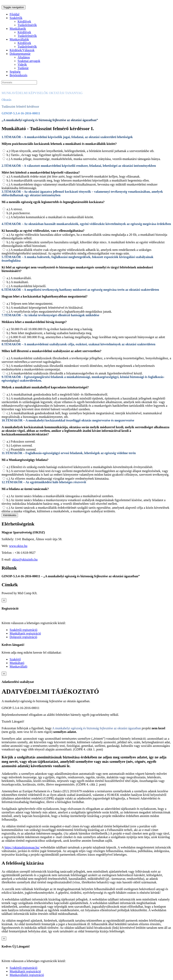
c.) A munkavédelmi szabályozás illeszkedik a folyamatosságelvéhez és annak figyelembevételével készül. (75, 373)
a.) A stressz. (15, 209)
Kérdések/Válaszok (22, 50)
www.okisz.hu (18, 546)
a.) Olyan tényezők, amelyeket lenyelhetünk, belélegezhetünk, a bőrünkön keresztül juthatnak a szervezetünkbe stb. (81, 151)
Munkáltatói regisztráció (25, 633)
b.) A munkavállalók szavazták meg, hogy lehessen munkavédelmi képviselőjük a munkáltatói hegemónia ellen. (78, 180)
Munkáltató (17, 663)
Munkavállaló (18, 666)
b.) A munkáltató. (18, 282)
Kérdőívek (24, 21)
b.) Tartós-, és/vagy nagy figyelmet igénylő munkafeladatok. (45, 155)
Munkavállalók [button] (19, 39)
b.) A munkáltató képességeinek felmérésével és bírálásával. (45, 308)
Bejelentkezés (18, 75)
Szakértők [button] (16, 18)
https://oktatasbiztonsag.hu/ (22, 847)
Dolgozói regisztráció (23, 637)
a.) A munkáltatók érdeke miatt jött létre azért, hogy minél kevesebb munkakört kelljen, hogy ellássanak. (73, 176)
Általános (24, 57)
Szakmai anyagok (29, 61)
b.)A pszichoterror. (19, 213)
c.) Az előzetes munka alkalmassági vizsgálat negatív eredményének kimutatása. (58, 479)
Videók (22, 64)
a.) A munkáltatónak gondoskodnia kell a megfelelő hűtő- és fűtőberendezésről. (57, 394)
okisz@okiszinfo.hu (25, 559)
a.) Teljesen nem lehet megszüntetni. (30, 304)
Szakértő (15, 659)
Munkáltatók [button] (18, 29)
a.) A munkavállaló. (19, 278)
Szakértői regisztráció (23, 630)
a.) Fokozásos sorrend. (21, 441)
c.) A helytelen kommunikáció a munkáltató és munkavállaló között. (50, 217)
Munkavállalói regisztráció (27, 975)
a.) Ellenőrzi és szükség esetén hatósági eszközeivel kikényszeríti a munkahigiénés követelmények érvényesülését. (80, 467)
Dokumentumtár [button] (20, 54)
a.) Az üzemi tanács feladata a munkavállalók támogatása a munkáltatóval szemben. (60, 496)
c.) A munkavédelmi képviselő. (26, 286)
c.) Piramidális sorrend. (21, 449)
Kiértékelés (10, 515)
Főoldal (14, 14)
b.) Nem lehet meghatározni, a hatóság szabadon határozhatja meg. (49, 333)
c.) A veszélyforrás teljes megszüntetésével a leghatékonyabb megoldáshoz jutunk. (59, 312)
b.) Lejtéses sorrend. (20, 445)
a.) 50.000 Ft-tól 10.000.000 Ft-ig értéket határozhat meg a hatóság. (50, 329)
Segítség (15, 72)
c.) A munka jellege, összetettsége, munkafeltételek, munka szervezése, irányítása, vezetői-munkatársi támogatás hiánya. (84, 159)
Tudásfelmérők (27, 25)
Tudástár (23, 68)
